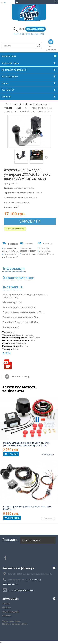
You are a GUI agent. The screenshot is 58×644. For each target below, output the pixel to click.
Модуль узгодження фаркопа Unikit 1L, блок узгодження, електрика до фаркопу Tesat (26, 444)
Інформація (14, 268)
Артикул (8, 183)
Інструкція (13, 287)
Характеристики (19, 278)
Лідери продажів (11, 612)
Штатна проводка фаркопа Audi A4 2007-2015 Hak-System (27, 508)
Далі (46, 157)
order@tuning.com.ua (24, 590)
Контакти (7, 616)
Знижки (6, 604)
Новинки (7, 608)
